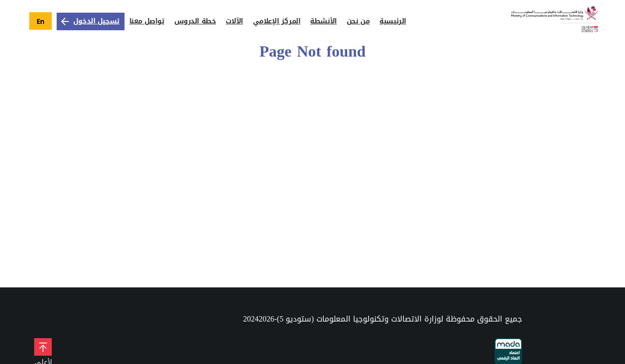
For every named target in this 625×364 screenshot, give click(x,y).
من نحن (358, 21)
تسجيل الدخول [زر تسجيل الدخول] (89, 21)
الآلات (234, 21)
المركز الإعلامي (277, 21)
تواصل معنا (147, 21)
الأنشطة (323, 21)
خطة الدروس (195, 21)
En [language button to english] (41, 21)
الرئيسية (393, 21)
